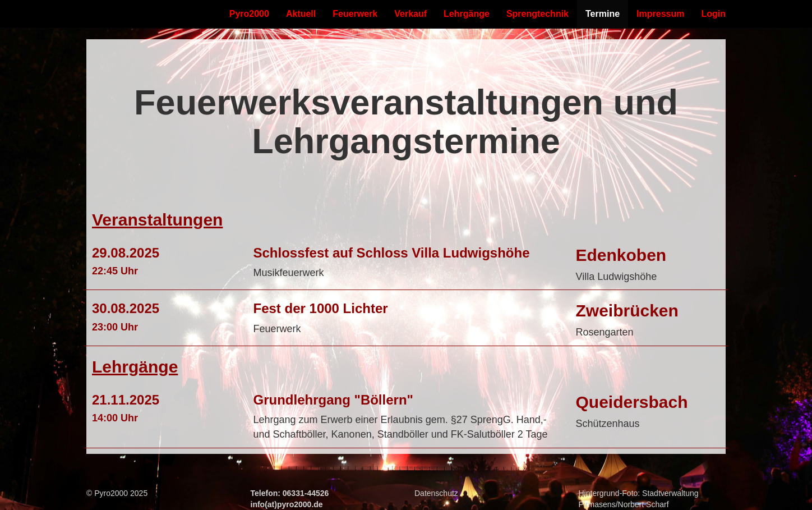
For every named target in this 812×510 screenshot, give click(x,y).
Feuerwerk (355, 14)
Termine (603, 14)
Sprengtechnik (538, 14)
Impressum (660, 14)
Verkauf (410, 14)
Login (713, 14)
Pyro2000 (249, 14)
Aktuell (301, 14)
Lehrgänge (467, 14)
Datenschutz (436, 493)
